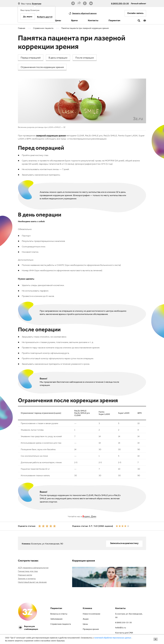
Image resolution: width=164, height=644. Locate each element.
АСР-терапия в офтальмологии (33, 568)
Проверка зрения (91, 629)
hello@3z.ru (121, 628)
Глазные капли (25, 575)
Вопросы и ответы (59, 614)
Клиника (87, 609)
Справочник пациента (61, 624)
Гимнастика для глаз (28, 571)
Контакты (93, 21)
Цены (58, 21)
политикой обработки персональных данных (113, 638)
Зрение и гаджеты (27, 578)
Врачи (74, 21)
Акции (86, 619)
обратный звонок (84, 13)
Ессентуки (37, 4)
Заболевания (56, 619)
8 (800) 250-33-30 (120, 3)
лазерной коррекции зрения (51, 135)
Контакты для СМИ (124, 633)
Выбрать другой (45, 17)
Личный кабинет (138, 3)
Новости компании (91, 614)
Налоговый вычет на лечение (32, 582)
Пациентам (114, 21)
